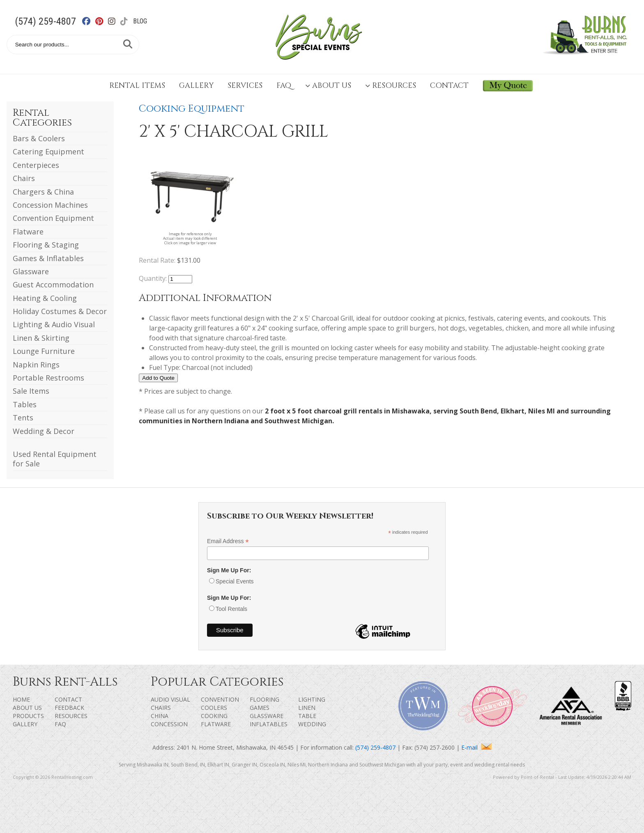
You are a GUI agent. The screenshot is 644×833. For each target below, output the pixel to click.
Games (260, 708)
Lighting (312, 699)
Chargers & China (43, 192)
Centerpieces (36, 165)
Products (28, 716)
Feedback (69, 708)
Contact (449, 86)
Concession (169, 724)
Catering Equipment (48, 151)
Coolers (214, 708)
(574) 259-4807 (45, 21)
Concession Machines (50, 205)
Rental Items (137, 86)
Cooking (214, 716)
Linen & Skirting (41, 338)
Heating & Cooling (45, 298)
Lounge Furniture (44, 351)
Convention (220, 699)
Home (21, 699)
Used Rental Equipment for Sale (55, 459)
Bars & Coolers (39, 138)
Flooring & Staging (46, 245)
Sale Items (31, 391)
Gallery (196, 86)
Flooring (264, 699)
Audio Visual (170, 699)
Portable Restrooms (48, 378)
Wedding (312, 724)
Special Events (235, 581)
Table (307, 716)
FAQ (284, 86)
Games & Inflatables (48, 258)
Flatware (28, 232)
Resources (391, 86)
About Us (328, 86)
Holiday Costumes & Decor (60, 311)
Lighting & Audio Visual (54, 324)
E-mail (476, 747)
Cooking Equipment (192, 109)
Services (245, 86)
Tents (23, 418)
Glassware (31, 271)
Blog (140, 21)
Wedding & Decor (44, 431)
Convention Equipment (53, 218)
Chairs (24, 178)
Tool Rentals (231, 609)
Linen (307, 708)
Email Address (228, 541)
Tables (25, 404)
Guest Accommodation (53, 285)
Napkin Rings (36, 365)
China (160, 716)
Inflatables (269, 724)
